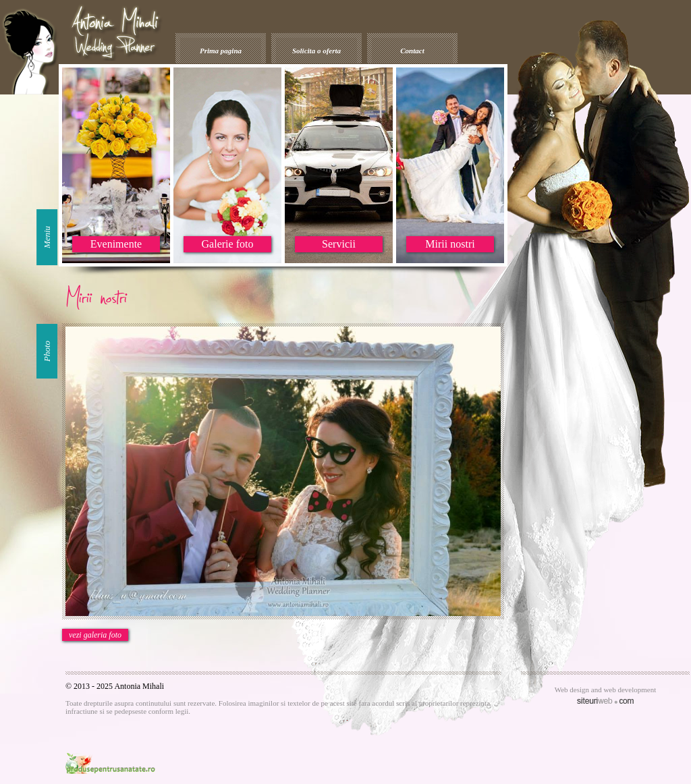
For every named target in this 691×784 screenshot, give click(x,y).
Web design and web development (606, 690)
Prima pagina (221, 51)
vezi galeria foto (95, 635)
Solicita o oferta (316, 51)
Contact (412, 51)
